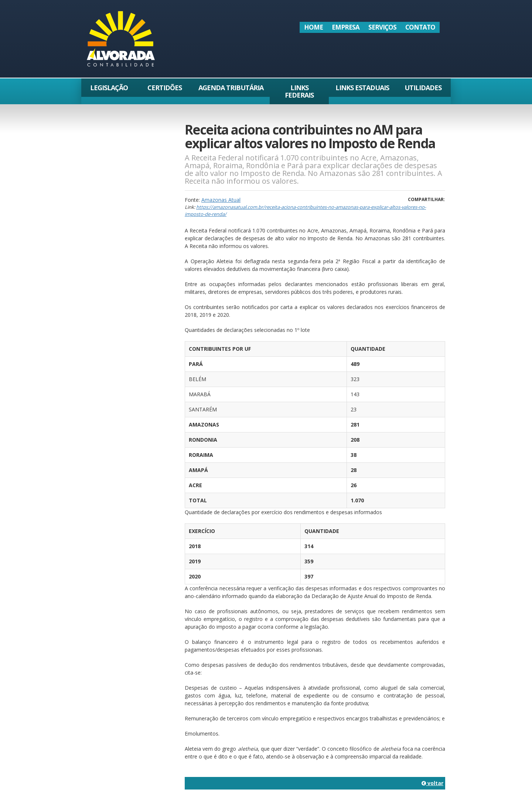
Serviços (382, 27)
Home (313, 27)
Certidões (165, 88)
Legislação (109, 88)
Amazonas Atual (221, 200)
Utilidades (423, 88)
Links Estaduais (362, 88)
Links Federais (299, 91)
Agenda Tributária (231, 88)
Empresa (346, 27)
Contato (420, 27)
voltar (432, 783)
